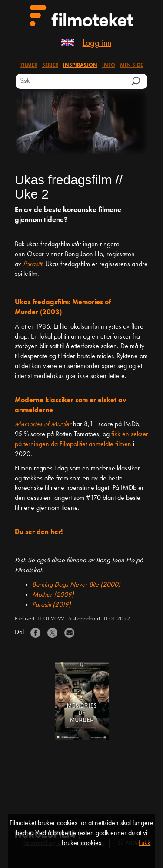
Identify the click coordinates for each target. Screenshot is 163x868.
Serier (50, 65)
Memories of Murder (43, 424)
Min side (131, 65)
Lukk (145, 843)
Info (109, 65)
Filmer (29, 65)
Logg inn (97, 43)
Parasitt (32, 264)
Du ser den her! (39, 532)
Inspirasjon (80, 65)
